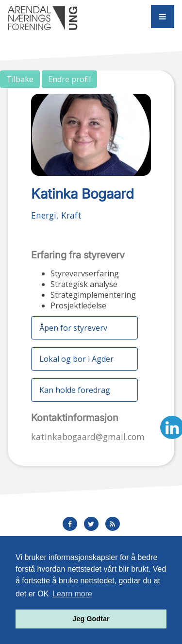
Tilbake (20, 79)
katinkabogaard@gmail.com (88, 437)
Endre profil (69, 79)
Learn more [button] (72, 594)
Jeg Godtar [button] (91, 619)
